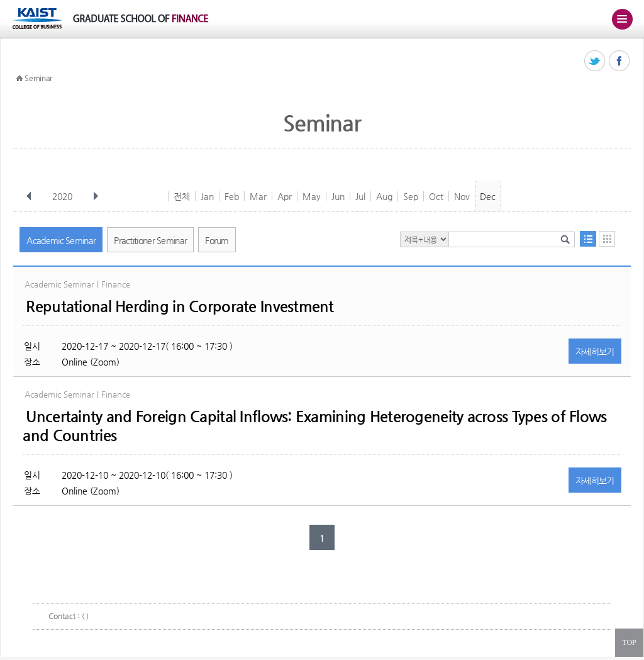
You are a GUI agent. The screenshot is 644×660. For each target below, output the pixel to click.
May (312, 196)
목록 (588, 239)
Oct (436, 196)
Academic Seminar (61, 240)
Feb (232, 196)
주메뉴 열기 (622, 19)
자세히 (595, 352)
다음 (96, 196)
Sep (411, 196)
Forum (217, 240)
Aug (384, 196)
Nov (462, 196)
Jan (207, 196)
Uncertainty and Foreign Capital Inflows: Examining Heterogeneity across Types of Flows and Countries (314, 426)
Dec (488, 196)
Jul (360, 196)
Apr (285, 196)
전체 (182, 196)
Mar (258, 196)
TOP (629, 642)
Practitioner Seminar (150, 240)
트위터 (595, 61)
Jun (338, 196)
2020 (64, 196)
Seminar (38, 78)
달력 (607, 239)
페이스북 (620, 61)
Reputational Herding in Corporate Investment (180, 306)
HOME (19, 79)
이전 (29, 196)
